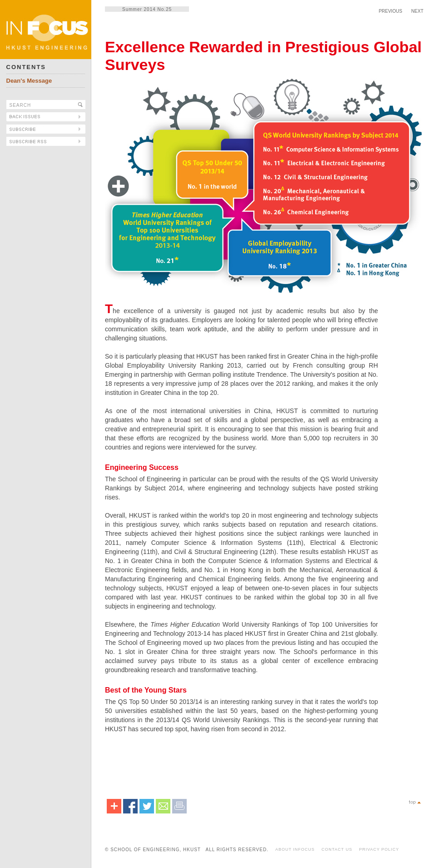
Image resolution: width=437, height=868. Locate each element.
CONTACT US (337, 849)
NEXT (417, 11)
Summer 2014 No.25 (147, 9)
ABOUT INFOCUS (295, 849)
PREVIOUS (391, 11)
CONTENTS (26, 67)
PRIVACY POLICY (379, 849)
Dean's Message (29, 81)
